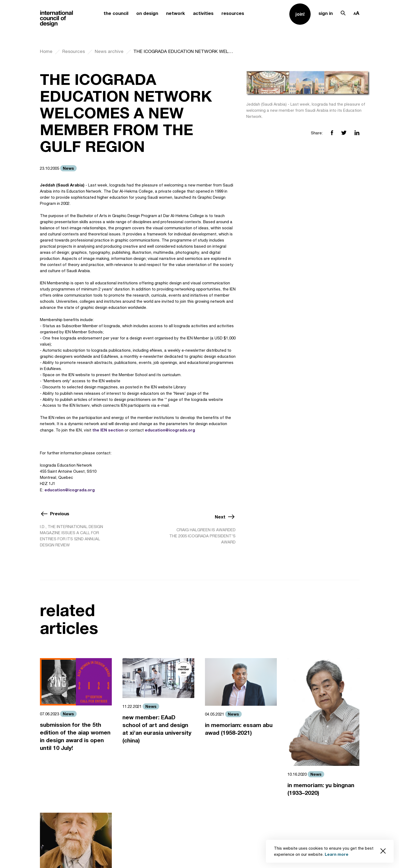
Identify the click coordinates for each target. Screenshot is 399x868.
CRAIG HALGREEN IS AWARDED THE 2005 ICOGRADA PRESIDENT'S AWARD (202, 536)
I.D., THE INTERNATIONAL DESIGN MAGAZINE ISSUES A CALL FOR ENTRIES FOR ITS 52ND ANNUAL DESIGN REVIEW (71, 536)
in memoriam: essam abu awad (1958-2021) (239, 729)
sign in (326, 13)
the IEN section (108, 430)
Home (46, 51)
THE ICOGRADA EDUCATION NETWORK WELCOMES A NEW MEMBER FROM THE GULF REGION (184, 51)
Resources (74, 51)
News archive (109, 51)
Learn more (337, 854)
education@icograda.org (170, 430)
